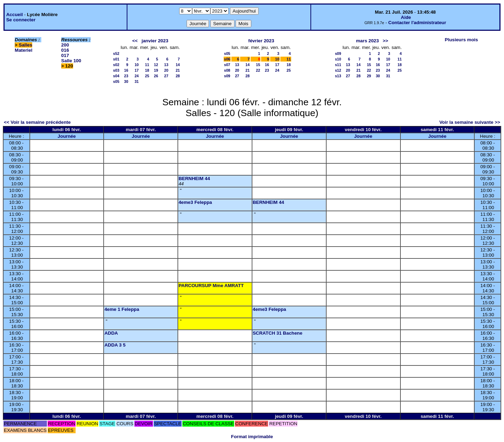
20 (166, 70)
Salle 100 (71, 61)
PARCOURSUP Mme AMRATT (211, 286)
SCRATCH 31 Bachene (278, 333)
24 (136, 76)
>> (386, 41)
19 (156, 70)
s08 (227, 70)
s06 (227, 59)
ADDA (111, 333)
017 (65, 55)
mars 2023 (367, 41)
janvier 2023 (155, 41)
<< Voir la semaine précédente (37, 122)
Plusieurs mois (461, 40)
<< (135, 41)
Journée (67, 136)
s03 (116, 70)
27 (166, 76)
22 (258, 70)
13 (166, 65)
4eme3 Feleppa (195, 202)
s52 (116, 54)
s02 (116, 65)
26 (156, 76)
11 (147, 65)
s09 (227, 76)
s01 (116, 59)
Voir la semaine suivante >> (470, 122)
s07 (227, 65)
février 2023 (261, 41)
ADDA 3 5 (115, 345)
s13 (338, 76)
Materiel (23, 50)
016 (65, 50)
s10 (338, 59)
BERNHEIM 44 (194, 179)
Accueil (15, 15)
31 (136, 81)
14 (178, 65)
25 (147, 76)
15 (258, 65)
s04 (116, 76)
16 (126, 70)
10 (136, 65)
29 (369, 76)
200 (65, 45)
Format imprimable (252, 437)
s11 (338, 65)
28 (178, 76)
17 (136, 70)
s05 (116, 81)
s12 (338, 70)
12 (156, 65)
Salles (26, 45)
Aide (406, 17)
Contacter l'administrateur (417, 23)
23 (126, 76)
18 (147, 70)
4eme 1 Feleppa (122, 309)
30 (126, 81)
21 (178, 70)
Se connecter (21, 20)
